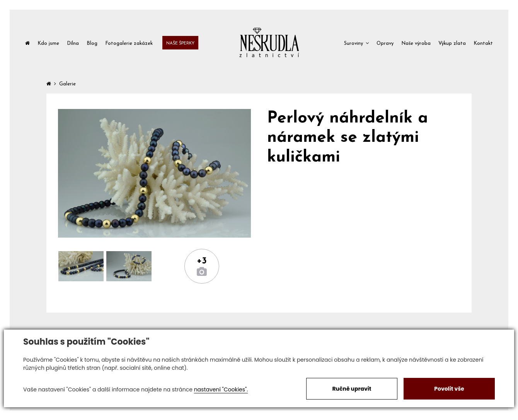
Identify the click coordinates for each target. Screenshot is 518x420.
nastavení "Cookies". (221, 389)
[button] (356, 43)
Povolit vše (449, 389)
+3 (202, 261)
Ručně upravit (352, 389)
